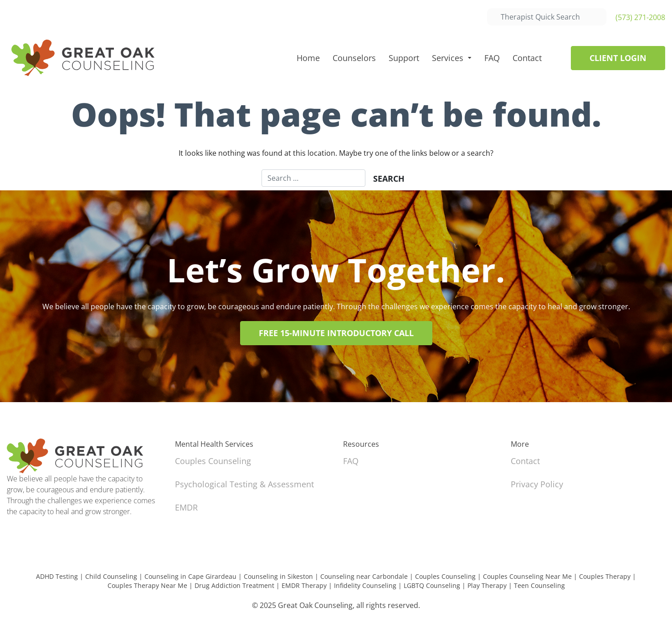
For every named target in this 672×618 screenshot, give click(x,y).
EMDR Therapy (304, 585)
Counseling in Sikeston (278, 576)
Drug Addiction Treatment (234, 585)
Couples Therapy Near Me (147, 585)
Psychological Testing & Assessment (244, 484)
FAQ (492, 58)
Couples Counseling (213, 461)
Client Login (618, 58)
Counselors (354, 58)
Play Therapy (487, 585)
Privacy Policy (537, 484)
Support (404, 58)
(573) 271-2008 (640, 17)
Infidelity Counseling (365, 585)
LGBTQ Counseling (432, 585)
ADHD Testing (57, 576)
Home (308, 58)
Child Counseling (111, 576)
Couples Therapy (605, 576)
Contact (527, 58)
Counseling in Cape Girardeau (190, 576)
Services (448, 58)
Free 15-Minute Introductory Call (336, 333)
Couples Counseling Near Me (527, 576)
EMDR (186, 507)
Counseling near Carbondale (364, 576)
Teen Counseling (539, 585)
